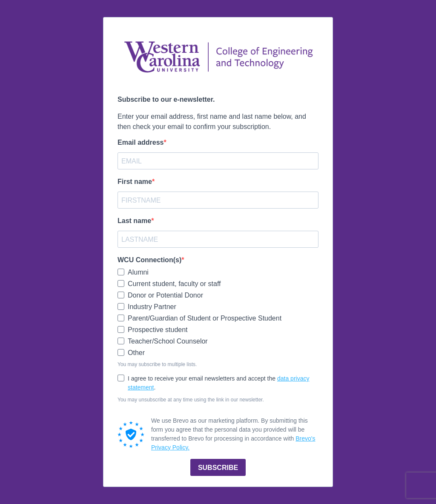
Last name (134, 221)
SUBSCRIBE (218, 468)
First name (135, 182)
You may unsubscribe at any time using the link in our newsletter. (191, 400)
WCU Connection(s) (149, 260)
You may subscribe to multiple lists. (157, 364)
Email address (141, 142)
